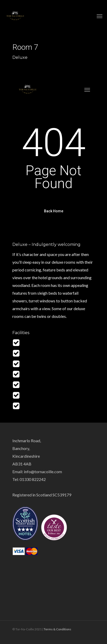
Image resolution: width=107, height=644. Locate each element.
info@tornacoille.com (43, 472)
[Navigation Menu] (100, 16)
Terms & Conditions (57, 629)
